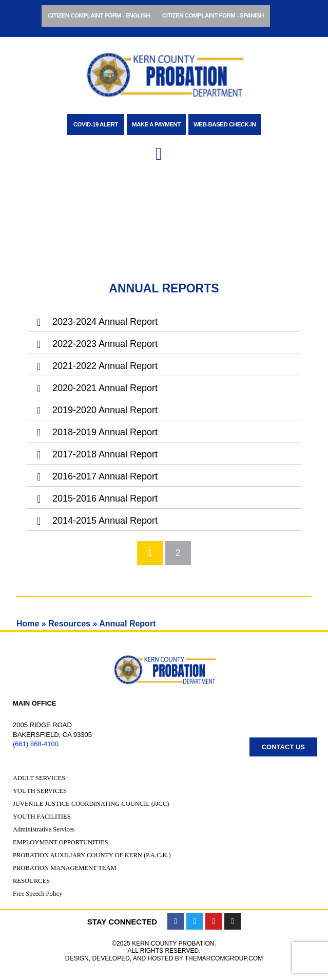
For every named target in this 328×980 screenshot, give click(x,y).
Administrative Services (44, 829)
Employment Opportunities (61, 842)
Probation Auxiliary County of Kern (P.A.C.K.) (92, 855)
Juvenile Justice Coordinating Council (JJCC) (91, 804)
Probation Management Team (65, 868)
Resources (69, 624)
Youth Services (40, 791)
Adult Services (39, 778)
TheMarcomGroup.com (224, 958)
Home (28, 624)
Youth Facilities (42, 817)
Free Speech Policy (38, 894)
